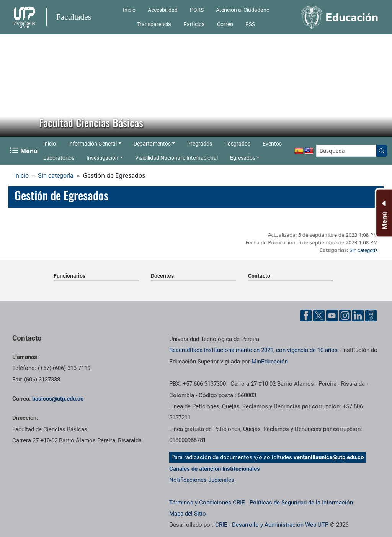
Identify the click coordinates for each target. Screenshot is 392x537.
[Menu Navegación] (24, 151)
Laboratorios (59, 158)
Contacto (259, 276)
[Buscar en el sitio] (382, 151)
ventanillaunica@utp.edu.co (329, 457)
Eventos (272, 144)
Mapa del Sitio (188, 514)
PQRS (197, 10)
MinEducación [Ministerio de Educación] (270, 362)
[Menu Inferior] (383, 213)
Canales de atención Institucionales (215, 469)
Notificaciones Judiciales (202, 480)
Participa (194, 24)
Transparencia (154, 24)
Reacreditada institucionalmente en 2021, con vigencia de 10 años (253, 350)
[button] (12, 85)
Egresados (243, 158)
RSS (250, 24)
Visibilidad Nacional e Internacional (176, 158)
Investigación (102, 158)
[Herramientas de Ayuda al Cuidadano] (371, 316)
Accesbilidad (163, 10)
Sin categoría (56, 176)
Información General (92, 144)
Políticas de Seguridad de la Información (301, 503)
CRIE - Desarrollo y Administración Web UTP (272, 525)
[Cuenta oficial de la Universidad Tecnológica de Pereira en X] (319, 316)
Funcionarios (69, 276)
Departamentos (152, 144)
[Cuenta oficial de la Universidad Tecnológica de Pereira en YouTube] (332, 316)
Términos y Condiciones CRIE (207, 503)
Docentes (162, 276)
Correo (225, 24)
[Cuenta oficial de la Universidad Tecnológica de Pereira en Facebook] (306, 316)
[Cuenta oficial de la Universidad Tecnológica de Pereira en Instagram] (345, 316)
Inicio (129, 10)
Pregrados (200, 144)
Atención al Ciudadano (243, 10)
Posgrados (237, 144)
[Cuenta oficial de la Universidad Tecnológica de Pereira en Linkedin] (358, 316)
